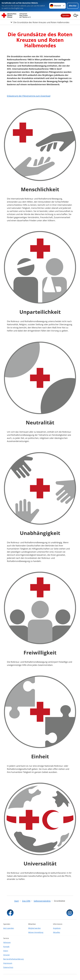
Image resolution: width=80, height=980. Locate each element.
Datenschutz (8, 967)
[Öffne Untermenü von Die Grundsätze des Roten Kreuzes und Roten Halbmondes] (40, 22)
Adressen (7, 942)
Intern (6, 951)
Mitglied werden (34, 928)
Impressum (8, 963)
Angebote (57, 928)
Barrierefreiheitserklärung (13, 959)
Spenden (66, 15)
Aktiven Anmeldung (36, 932)
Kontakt (6, 947)
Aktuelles (57, 932)
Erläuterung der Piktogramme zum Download (29, 96)
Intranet (6, 955)
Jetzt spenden (9, 928)
